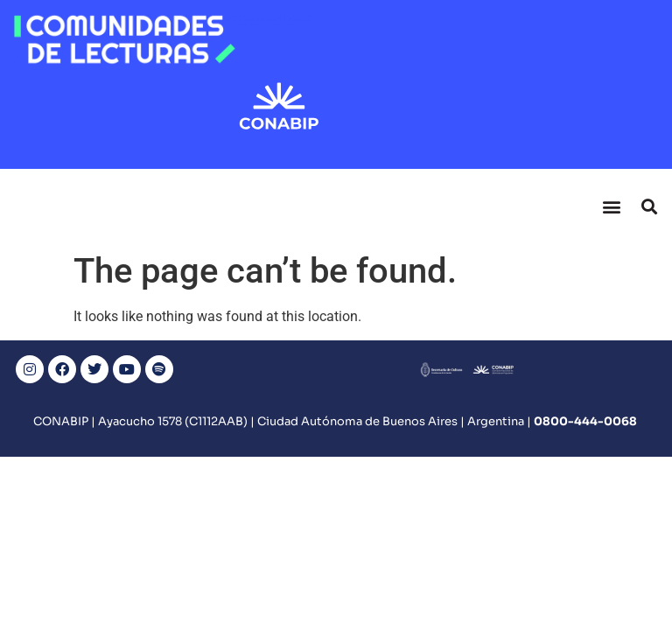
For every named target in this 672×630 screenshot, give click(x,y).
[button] (611, 206)
